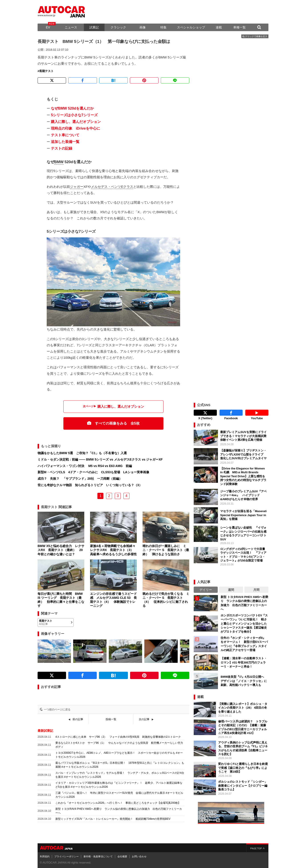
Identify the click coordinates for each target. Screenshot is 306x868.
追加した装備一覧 (65, 142)
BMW (59, 162)
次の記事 (144, 719)
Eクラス (127, 187)
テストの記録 (62, 148)
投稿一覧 (111, 719)
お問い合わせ (139, 855)
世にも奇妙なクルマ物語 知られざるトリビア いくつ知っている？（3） (90, 485)
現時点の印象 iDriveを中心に (75, 128)
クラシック (118, 27)
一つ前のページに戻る (57, 710)
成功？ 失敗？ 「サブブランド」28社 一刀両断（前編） (80, 479)
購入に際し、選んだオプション (76, 122)
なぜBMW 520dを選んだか (72, 108)
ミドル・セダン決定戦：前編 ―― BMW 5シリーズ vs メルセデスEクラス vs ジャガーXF (100, 459)
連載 (219, 27)
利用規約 (45, 855)
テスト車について (65, 135)
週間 (231, 589)
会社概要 (122, 855)
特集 (163, 27)
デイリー (206, 589)
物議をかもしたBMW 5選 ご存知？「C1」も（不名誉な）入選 (82, 453)
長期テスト (46, 71)
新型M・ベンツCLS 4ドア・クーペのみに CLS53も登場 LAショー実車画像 (93, 472)
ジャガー (77, 187)
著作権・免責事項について (98, 855)
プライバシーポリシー (66, 855)
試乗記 (94, 27)
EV (48, 27)
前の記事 (78, 719)
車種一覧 (240, 27)
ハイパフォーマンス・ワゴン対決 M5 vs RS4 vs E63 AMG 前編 (85, 466)
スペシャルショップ (191, 27)
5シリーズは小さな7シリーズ (74, 115)
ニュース (71, 27)
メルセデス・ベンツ (106, 187)
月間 (256, 589)
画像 (143, 27)
